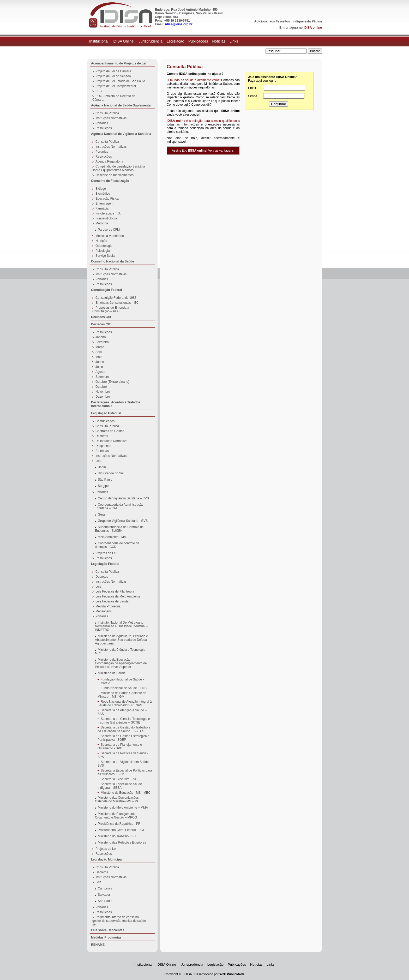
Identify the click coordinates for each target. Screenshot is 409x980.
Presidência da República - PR (119, 824)
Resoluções (104, 128)
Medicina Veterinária (110, 236)
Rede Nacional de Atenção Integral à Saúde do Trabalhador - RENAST (125, 703)
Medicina (102, 223)
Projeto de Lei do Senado (113, 76)
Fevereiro (102, 342)
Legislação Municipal (107, 859)
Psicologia (103, 251)
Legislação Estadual (106, 413)
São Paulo (105, 480)
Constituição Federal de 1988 (116, 298)
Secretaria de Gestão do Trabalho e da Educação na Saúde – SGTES (124, 729)
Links (234, 41)
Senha (253, 96)
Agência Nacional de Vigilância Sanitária (121, 134)
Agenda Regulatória (109, 162)
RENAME (98, 945)
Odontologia (104, 246)
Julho (99, 367)
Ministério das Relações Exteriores (122, 842)
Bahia (102, 467)
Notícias (219, 41)
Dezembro (103, 397)
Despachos (103, 446)
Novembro (103, 392)
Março (100, 347)
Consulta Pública (107, 113)
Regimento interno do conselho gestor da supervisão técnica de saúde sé (119, 921)
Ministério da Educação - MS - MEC (126, 793)
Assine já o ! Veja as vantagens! (203, 151)
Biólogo (101, 189)
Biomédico (103, 194)
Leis (98, 461)
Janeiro (101, 337)
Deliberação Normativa (111, 441)
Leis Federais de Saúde (112, 601)
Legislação (175, 41)
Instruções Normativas (111, 118)
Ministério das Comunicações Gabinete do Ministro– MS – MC (117, 799)
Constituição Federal (107, 290)
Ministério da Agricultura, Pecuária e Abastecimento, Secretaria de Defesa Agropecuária (121, 640)
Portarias (102, 123)
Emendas (102, 451)
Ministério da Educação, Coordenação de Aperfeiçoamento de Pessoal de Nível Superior (121, 663)
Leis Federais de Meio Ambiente (118, 596)
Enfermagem (104, 204)
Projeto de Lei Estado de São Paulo (120, 81)
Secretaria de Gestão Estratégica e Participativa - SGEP (124, 738)
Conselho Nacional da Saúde (113, 261)
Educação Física (107, 199)
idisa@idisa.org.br (179, 24)
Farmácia (102, 208)
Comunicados (105, 421)
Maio (99, 357)
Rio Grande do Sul (111, 473)
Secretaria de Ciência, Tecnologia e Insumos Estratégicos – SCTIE (124, 721)
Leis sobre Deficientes (108, 930)
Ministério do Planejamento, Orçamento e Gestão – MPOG (116, 816)
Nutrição (101, 241)
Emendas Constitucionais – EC (117, 303)
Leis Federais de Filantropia (115, 591)
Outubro (101, 387)
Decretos (102, 436)
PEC (99, 91)
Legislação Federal (105, 564)
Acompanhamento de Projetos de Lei (119, 63)
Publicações (198, 41)
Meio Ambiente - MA (112, 537)
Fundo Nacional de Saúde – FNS (124, 688)
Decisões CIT (101, 324)
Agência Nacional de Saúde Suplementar (121, 105)
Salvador (104, 895)
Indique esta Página (307, 21)
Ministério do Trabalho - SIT (117, 836)
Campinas (105, 888)
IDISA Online (124, 41)
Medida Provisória (108, 606)
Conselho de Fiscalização (110, 181)
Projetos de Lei (106, 553)
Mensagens (104, 611)
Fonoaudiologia (106, 218)
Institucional (99, 41)
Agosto (100, 372)
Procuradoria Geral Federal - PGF (121, 830)
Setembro (102, 377)
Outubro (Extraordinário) (112, 382)
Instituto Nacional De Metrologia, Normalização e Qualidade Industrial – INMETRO (121, 626)
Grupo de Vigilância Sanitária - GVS (123, 521)
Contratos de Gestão (110, 431)
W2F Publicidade (232, 974)
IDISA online (313, 28)
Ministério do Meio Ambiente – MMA (123, 808)
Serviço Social (105, 256)
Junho (100, 362)
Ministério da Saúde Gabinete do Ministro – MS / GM (122, 695)
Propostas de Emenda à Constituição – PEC (111, 309)
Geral (102, 515)
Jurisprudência (151, 41)
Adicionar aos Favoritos (272, 21)
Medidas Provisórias (106, 937)
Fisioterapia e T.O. (108, 213)
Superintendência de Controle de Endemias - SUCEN (119, 529)
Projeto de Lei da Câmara (113, 71)
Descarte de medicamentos (115, 175)
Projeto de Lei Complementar (116, 86)
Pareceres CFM (109, 230)
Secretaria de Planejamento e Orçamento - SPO (120, 746)
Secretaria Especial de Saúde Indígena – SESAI (120, 786)
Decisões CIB (101, 317)
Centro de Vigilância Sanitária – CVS (123, 498)
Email (252, 88)
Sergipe (103, 486)
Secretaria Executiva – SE (119, 779)
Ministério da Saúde (112, 673)
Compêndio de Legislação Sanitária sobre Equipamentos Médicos (119, 168)
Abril (99, 352)
